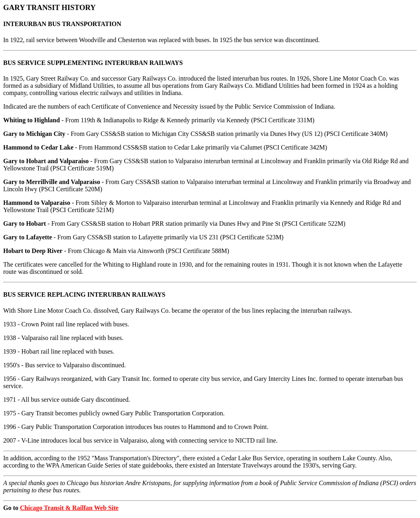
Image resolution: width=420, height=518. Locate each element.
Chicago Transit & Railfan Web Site (69, 508)
